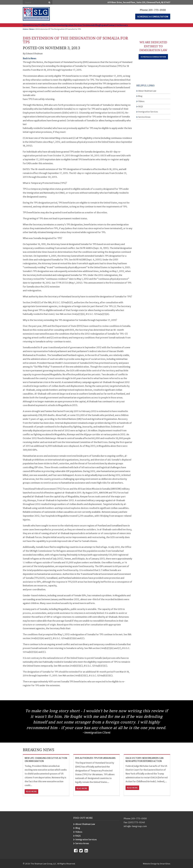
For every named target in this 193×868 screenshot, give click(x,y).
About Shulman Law (147, 91)
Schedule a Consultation (153, 57)
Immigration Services (72, 25)
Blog (98, 25)
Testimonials (89, 25)
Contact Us (113, 25)
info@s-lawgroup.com (135, 826)
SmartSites (165, 864)
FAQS (141, 107)
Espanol (104, 25)
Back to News (30, 58)
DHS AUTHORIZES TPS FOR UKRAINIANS (95, 758)
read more (31, 792)
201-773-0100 (157, 10)
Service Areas (144, 117)
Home (26, 25)
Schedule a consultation (153, 17)
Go (49, 2)
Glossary (123, 25)
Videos (141, 101)
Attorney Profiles (37, 25)
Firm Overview (54, 25)
